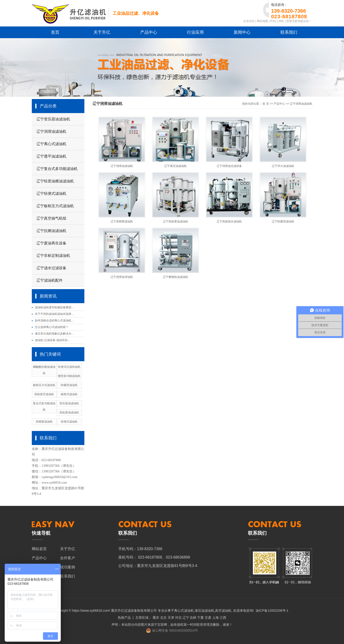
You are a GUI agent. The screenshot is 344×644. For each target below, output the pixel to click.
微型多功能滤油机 (69, 376)
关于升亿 (102, 32)
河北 (178, 618)
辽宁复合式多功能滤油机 (57, 169)
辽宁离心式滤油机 (51, 144)
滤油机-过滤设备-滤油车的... (52, 340)
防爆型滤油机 (69, 385)
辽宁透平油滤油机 (51, 156)
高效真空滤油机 (44, 394)
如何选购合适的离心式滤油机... (54, 320)
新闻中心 (242, 32)
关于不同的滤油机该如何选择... (54, 314)
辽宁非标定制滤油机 (53, 256)
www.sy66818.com (54, 483)
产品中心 (149, 32)
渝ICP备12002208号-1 (272, 611)
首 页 (266, 104)
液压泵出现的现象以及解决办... (54, 334)
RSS (273, 21)
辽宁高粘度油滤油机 (176, 221)
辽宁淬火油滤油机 (283, 166)
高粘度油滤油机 (69, 412)
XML (281, 21)
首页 (55, 32)
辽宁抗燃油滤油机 (51, 231)
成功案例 (68, 567)
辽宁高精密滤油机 (122, 221)
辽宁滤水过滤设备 (51, 268)
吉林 (193, 618)
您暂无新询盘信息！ (299, 21)
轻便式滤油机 (69, 422)
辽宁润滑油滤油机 (51, 131)
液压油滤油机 (204, 611)
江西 (223, 618)
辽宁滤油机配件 (50, 280)
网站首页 (39, 549)
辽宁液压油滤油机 (176, 166)
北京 (163, 618)
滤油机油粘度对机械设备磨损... (54, 307)
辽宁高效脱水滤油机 (229, 221)
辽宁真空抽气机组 (51, 218)
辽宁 (186, 618)
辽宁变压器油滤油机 (53, 119)
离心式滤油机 (184, 611)
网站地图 (262, 21)
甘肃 (208, 618)
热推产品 (124, 618)
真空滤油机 (223, 611)
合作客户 (68, 558)
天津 (171, 618)
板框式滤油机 (69, 394)
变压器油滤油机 (69, 403)
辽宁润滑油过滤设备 (229, 166)
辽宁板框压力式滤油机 (55, 206)
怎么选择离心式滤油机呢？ (52, 327)
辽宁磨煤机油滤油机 (176, 277)
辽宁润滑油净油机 (122, 277)
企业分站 (249, 21)
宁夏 (201, 618)
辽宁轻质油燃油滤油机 (55, 181)
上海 (215, 618)
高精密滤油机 (44, 422)
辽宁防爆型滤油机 (283, 221)
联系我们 (289, 32)
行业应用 (195, 32)
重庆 (156, 618)
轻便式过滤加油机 (69, 367)
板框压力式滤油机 (44, 385)
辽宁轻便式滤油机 (51, 193)
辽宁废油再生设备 (51, 243)
